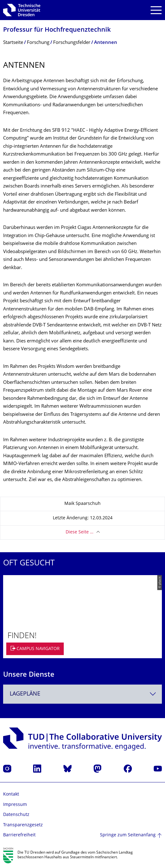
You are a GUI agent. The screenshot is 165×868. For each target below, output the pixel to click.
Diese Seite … (80, 532)
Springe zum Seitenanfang (128, 835)
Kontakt (11, 794)
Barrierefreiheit (19, 835)
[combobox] (82, 694)
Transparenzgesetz (23, 825)
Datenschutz (16, 815)
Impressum (15, 805)
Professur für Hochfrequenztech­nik (57, 30)
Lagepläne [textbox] (25, 694)
